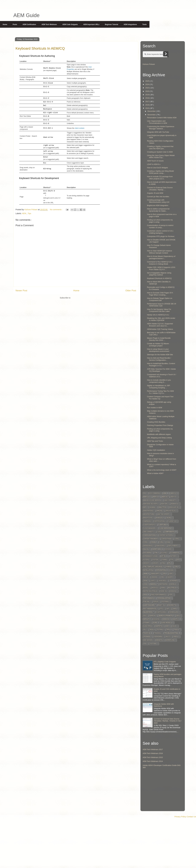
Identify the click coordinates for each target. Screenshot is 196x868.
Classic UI (172, 521)
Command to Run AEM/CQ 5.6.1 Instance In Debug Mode (160, 263)
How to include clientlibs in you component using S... (159, 381)
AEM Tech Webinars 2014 (153, 761)
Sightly (176, 619)
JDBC (171, 574)
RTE (161, 609)
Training (157, 633)
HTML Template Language (153, 567)
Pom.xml (146, 602)
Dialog (146, 549)
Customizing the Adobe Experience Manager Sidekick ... (161, 128)
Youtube (153, 644)
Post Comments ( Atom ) (82, 298)
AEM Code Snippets (70, 24)
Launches (162, 581)
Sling (155, 623)
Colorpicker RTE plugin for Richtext (161, 236)
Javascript (155, 574)
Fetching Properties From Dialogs (160, 425)
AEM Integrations (130, 24)
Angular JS (174, 507)
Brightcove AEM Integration (158, 205)
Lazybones (173, 581)
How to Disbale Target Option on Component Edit (160, 299)
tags (151, 630)
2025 (148, 81)
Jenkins (154, 577)
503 (144, 493)
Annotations (148, 511)
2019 (148, 95)
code (159, 532)
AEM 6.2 (146, 497)
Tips (29, 213)
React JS (161, 605)
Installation (148, 570)
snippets (159, 626)
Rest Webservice (150, 609)
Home (5, 24)
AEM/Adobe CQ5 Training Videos (160, 329)
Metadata (163, 584)
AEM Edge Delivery (150, 504)
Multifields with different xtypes (159, 434)
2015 (148, 108)
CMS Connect (148, 532)
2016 (148, 105)
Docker (168, 549)
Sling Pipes (147, 626)
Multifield (172, 588)
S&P (168, 609)
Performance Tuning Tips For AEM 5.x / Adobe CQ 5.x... (160, 392)
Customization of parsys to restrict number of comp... (160, 226)
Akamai (152, 507)
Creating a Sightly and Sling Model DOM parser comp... (160, 172)
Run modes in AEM (154, 408)
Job (162, 577)
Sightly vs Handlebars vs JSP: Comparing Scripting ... (159, 387)
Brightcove (148, 518)
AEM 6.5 (173, 497)
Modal (146, 588)
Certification (159, 521)
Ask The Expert (163, 514)
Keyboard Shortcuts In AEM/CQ (159, 278)
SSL (145, 630)
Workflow (170, 640)
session (156, 619)
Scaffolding (161, 612)
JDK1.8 (145, 577)
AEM (24, 213)
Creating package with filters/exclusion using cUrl (158, 201)
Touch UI (146, 633)
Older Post (131, 291)
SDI (144, 616)
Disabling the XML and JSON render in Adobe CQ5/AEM (161, 319)
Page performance (158, 595)
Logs (145, 584)
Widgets (159, 640)
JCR (164, 574)
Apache (159, 511)
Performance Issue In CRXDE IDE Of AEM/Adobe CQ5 (161, 305)
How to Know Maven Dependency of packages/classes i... (161, 257)
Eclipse (164, 553)
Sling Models (166, 623)
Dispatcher (156, 549)
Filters (146, 560)
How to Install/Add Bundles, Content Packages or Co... (161, 365)
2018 (148, 98)
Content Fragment (150, 539)
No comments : (56, 210)
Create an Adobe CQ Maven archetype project (158, 345)
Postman (165, 602)
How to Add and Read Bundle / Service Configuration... (159, 359)
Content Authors (166, 535)
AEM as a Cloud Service (152, 500)
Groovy (146, 563)
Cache (168, 518)
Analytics (162, 507)
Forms (164, 560)
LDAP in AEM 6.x (154, 164)
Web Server (148, 640)
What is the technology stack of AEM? (162, 470)
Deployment (173, 546)
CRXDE (153, 542)
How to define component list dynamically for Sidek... (158, 210)
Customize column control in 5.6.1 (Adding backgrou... (160, 232)
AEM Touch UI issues (155, 161)
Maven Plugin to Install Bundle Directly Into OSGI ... (159, 339)
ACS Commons (154, 493)
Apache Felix (170, 511)
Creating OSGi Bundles (156, 422)
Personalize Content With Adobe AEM (162, 118)
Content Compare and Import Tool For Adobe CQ (160, 398)
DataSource (148, 546)
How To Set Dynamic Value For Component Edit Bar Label (159, 310)
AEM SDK (164, 504)
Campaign (147, 521)
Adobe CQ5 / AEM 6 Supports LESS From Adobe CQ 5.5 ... (161, 268)
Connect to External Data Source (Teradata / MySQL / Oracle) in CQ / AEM (168, 721)
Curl (161, 542)
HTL (169, 563)
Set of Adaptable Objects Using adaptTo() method (159, 274)
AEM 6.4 (164, 497)
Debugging (160, 546)
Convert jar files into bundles (158, 197)
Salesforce (148, 612)
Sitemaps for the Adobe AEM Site (160, 355)
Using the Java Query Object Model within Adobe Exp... (161, 156)
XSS (145, 644)
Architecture (149, 514)
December (152, 111)
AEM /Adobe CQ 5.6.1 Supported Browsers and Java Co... (160, 325)
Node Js (163, 591)
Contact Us (191, 817)
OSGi (145, 595)
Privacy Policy (180, 817)
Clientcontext (149, 525)
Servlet (146, 619)
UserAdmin (158, 637)
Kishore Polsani (149, 64)
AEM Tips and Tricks (155, 441)
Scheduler (173, 612)
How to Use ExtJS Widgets (157, 168)
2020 (148, 91)
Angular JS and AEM (155, 193)
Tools (145, 24)
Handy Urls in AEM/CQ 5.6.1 (158, 315)
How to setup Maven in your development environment (158, 350)
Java (172, 570)
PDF (171, 595)
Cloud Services (165, 528)
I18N (176, 567)
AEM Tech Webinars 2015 (153, 757)
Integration (161, 570)
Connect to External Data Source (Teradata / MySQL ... (160, 189)
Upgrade (147, 637)
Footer (155, 560)
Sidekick (166, 619)
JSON (145, 581)
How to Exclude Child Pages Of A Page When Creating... (160, 294)
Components (169, 532)
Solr (174, 626)
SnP (167, 626)
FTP (172, 560)
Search (152, 616)
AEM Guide (27, 15)
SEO (178, 616)
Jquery (170, 577)
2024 (148, 84)
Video (175, 637)
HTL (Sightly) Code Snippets (165, 662)
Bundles (159, 518)
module (155, 588)
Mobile (173, 584)
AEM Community (170, 500)
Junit (152, 581)
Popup (155, 602)
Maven (153, 584)
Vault (168, 637)
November (152, 115)
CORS (145, 542)
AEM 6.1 (173, 493)
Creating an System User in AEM (160, 152)
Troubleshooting (171, 633)
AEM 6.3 (155, 497)
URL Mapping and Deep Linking (159, 438)
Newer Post (21, 291)
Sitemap (146, 623)
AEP (145, 507)
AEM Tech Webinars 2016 (153, 753)
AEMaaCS (174, 504)
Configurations (149, 535)
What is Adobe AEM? (155, 473)
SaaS (174, 609)
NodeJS (173, 591)
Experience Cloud (150, 556)
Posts (15, 24)
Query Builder (149, 605)
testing (160, 630)
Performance (149, 598)
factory (173, 556)
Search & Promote (165, 616)
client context (80, 128)
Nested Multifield (150, 591)
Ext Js (163, 556)
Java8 (145, 574)
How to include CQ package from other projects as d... (160, 178)
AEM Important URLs (91, 24)
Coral (177, 539)
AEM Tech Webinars (49, 24)
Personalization (164, 598)
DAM (168, 542)
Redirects (172, 605)
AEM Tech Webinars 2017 (153, 749)
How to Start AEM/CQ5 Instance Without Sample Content (160, 252)
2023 (148, 88)
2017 (148, 101)
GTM (163, 563)
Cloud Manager (149, 528)
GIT (178, 560)
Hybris (168, 567)
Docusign (147, 553)
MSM (163, 588)
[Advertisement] (163, 792)
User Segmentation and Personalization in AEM (157, 122)
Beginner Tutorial (112, 24)
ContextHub (166, 539)
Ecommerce (175, 553)
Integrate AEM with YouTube (158, 132)
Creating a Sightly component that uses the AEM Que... (160, 147)
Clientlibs (162, 525)
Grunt (155, 563)
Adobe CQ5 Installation (156, 450)
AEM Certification (29, 24)
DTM (156, 553)
